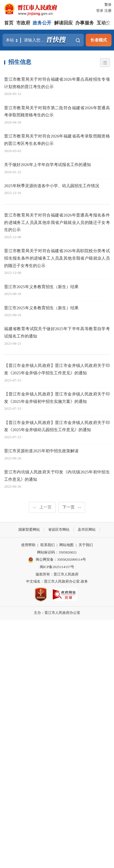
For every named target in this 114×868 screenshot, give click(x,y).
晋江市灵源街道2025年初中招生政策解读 (41, 451)
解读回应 (63, 23)
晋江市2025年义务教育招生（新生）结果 (41, 287)
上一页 (42, 507)
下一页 (72, 507)
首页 (9, 23)
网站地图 (66, 545)
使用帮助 (28, 545)
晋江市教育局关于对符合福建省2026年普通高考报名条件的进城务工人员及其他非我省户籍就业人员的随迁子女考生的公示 (57, 222)
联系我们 (48, 545)
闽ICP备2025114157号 (57, 567)
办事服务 (85, 23)
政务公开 (42, 23)
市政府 (23, 23)
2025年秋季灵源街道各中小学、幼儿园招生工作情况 (52, 186)
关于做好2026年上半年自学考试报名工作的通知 (47, 165)
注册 (108, 11)
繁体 (108, 5)
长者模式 (99, 40)
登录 (100, 11)
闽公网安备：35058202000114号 (57, 560)
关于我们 (86, 545)
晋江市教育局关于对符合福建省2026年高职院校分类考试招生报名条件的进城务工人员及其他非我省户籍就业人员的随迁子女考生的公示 (57, 258)
